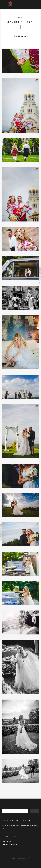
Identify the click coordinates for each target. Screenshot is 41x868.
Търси (35, 811)
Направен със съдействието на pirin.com (20, 858)
